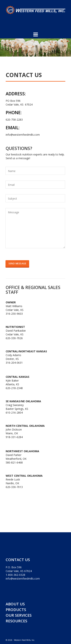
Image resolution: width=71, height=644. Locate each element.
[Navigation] (35, 34)
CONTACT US (18, 560)
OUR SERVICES (19, 615)
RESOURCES (16, 621)
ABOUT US (15, 604)
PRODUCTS (16, 610)
